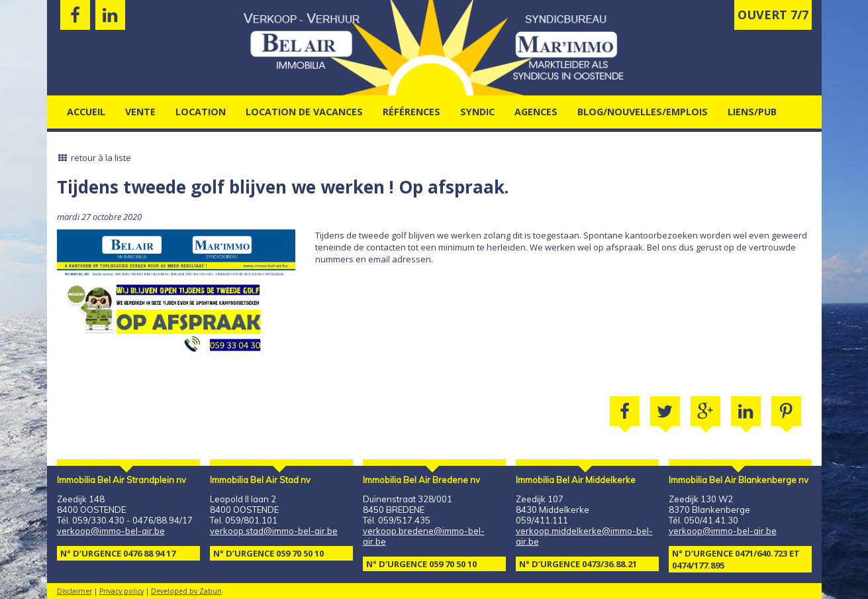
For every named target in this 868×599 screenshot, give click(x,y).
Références (411, 112)
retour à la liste (94, 158)
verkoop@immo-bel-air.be (111, 531)
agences (536, 112)
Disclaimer (74, 591)
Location (201, 112)
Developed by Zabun (186, 591)
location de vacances (304, 112)
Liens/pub (752, 112)
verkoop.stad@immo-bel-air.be (274, 531)
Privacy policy (121, 591)
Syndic (477, 112)
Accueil (86, 112)
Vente (140, 112)
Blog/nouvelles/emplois (643, 112)
